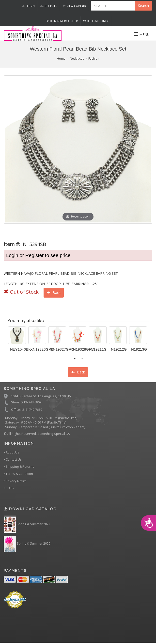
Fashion (94, 59)
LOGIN (28, 6)
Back (54, 293)
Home (61, 59)
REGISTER (49, 6)
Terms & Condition (18, 474)
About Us (11, 452)
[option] (17, 341)
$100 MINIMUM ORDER (62, 21)
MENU (142, 34)
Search (143, 6)
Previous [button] (4, 342)
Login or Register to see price (38, 255)
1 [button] (75, 359)
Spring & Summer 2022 (27, 524)
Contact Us (13, 459)
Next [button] (152, 342)
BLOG (9, 488)
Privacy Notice (15, 481)
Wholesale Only (96, 21)
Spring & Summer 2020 (27, 544)
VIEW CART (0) (74, 6)
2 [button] (82, 359)
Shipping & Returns (19, 467)
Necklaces (77, 59)
